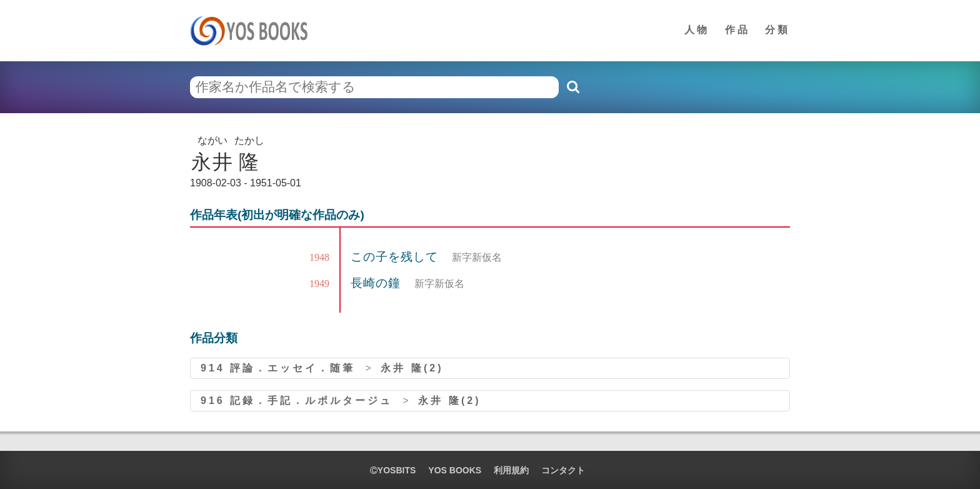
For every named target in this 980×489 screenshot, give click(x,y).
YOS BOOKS (455, 470)
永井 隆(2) (412, 368)
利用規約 (511, 470)
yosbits (393, 470)
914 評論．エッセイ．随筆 (278, 368)
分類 (777, 30)
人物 (697, 30)
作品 (737, 30)
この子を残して (396, 257)
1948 (319, 257)
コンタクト (563, 470)
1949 (319, 284)
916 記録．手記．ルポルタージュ (297, 401)
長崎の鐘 (377, 283)
